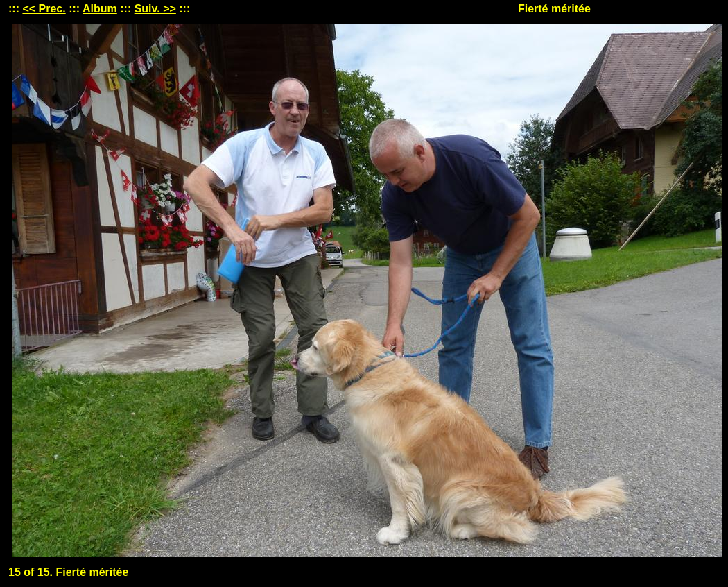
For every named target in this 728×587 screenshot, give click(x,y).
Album (100, 9)
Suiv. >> (155, 9)
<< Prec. (44, 9)
